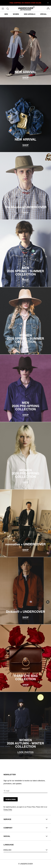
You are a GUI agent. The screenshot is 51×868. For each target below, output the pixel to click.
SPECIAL (43, 14)
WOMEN (16, 14)
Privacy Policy (8, 809)
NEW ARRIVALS (30, 14)
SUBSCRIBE (11, 799)
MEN (6, 14)
